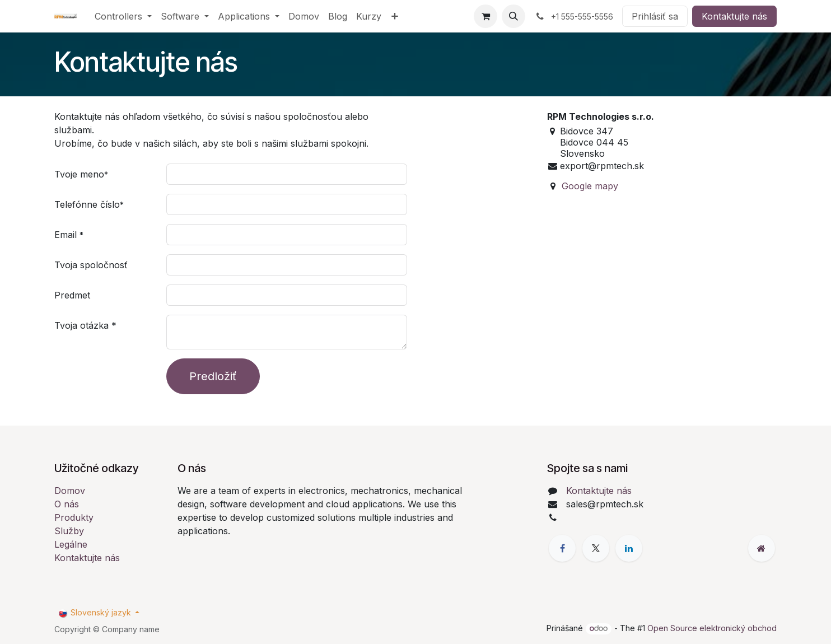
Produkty (74, 517)
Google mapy (590, 186)
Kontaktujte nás (734, 16)
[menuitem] (123, 16)
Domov (70, 491)
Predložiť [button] (213, 376)
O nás (67, 504)
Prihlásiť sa (655, 16)
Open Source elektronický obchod (712, 628)
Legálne (71, 544)
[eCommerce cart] (485, 16)
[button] (513, 16)
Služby (69, 531)
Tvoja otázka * (85, 325)
